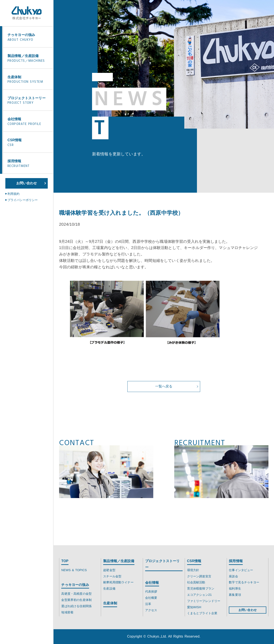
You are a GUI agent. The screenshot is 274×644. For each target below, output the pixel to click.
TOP (65, 561)
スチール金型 (112, 576)
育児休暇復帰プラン (201, 588)
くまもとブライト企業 (202, 613)
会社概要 (151, 598)
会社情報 (29, 122)
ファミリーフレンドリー (204, 601)
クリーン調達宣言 (199, 576)
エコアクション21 (199, 595)
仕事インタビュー (241, 570)
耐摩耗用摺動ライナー (118, 582)
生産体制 (29, 80)
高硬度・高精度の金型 (76, 594)
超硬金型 (109, 570)
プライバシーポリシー (23, 200)
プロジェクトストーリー (29, 101)
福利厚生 (235, 588)
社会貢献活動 (196, 582)
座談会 (233, 576)
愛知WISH (194, 607)
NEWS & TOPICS (74, 570)
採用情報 (29, 164)
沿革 (148, 604)
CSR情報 (29, 143)
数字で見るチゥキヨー (244, 582)
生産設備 (109, 588)
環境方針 (193, 570)
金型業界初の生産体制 (76, 600)
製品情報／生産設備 (29, 59)
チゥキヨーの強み (29, 38)
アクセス (151, 610)
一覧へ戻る (164, 386)
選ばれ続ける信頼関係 (76, 606)
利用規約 (14, 194)
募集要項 (235, 595)
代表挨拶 (151, 591)
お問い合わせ (27, 183)
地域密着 (67, 612)
